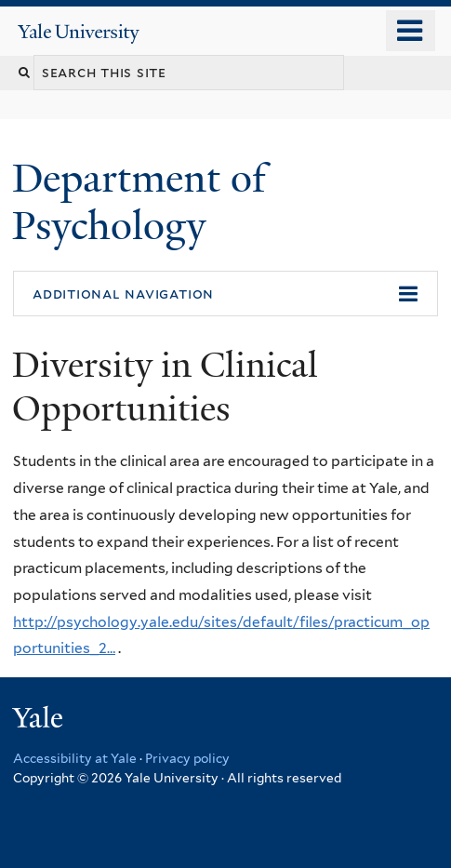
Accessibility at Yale (75, 758)
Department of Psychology (139, 201)
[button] (225, 294)
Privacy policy (187, 758)
